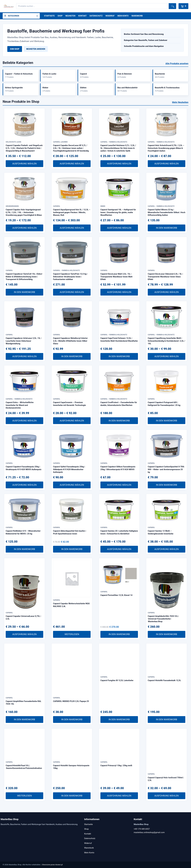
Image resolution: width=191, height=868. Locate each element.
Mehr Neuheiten (180, 102)
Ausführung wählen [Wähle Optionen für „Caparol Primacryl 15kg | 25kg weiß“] (119, 796)
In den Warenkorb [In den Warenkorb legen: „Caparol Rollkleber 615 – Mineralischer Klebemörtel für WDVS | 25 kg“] (24, 549)
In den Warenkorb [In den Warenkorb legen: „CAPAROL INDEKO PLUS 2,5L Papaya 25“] (72, 719)
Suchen (172, 6)
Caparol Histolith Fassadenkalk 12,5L (164, 680)
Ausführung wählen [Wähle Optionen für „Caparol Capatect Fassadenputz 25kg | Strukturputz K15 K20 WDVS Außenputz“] (24, 485)
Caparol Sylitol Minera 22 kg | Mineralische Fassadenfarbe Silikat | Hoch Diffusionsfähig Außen (167, 212)
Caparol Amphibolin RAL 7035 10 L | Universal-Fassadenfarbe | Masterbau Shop (163, 619)
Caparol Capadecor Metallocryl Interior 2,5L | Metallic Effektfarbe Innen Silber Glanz (70, 341)
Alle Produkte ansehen (177, 63)
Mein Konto (123, 16)
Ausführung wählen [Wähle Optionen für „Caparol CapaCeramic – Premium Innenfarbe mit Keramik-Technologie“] (72, 421)
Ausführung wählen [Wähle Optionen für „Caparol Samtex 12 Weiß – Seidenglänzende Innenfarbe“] (167, 549)
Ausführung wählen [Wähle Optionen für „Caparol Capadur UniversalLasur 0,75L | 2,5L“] (24, 634)
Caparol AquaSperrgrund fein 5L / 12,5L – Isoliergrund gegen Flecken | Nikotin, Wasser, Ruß (72, 212)
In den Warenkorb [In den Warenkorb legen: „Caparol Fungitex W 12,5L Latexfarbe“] (119, 719)
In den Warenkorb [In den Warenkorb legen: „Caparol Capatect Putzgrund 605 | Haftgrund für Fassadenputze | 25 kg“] (167, 421)
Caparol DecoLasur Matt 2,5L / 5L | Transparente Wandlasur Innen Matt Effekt (116, 277)
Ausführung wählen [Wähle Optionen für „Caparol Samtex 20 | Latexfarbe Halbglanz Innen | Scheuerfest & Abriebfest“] (119, 549)
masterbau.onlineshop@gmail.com (149, 832)
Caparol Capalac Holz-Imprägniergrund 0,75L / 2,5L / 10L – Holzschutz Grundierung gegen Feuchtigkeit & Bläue (24, 212)
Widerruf (110, 16)
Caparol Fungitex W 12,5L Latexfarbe (117, 680)
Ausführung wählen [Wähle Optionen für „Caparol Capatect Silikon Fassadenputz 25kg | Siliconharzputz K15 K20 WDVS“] (119, 485)
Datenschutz (96, 16)
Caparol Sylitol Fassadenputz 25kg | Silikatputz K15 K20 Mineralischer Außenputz (69, 469)
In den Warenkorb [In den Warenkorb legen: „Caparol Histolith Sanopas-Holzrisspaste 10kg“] (72, 796)
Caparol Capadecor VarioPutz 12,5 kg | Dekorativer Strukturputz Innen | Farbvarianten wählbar (70, 277)
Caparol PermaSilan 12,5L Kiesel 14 (116, 595)
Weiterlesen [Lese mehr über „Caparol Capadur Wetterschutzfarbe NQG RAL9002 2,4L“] (72, 634)
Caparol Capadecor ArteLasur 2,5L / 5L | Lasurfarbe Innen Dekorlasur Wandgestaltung (24, 341)
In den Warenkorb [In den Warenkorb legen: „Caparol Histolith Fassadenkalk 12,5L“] (167, 719)
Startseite (49, 16)
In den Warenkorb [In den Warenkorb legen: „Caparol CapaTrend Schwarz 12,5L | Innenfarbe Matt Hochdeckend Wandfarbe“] (119, 356)
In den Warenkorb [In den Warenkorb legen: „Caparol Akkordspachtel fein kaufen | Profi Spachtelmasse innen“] (72, 549)
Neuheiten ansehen (36, 49)
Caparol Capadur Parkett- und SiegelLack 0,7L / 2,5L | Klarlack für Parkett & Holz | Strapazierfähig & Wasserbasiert (24, 148)
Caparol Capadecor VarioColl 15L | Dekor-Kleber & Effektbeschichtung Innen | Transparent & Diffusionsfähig (24, 277)
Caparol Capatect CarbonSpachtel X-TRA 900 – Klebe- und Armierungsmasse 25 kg (166, 469)
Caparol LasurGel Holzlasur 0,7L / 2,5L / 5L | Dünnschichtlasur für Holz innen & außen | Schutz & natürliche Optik (118, 148)
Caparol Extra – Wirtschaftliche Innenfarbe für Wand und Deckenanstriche (20, 405)
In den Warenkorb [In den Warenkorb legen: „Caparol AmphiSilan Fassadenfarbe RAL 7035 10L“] (24, 719)
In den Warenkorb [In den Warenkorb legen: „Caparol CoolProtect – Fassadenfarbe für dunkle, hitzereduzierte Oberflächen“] (119, 421)
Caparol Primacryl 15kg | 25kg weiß (116, 766)
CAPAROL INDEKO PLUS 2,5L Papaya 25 (71, 701)
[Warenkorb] (183, 6)
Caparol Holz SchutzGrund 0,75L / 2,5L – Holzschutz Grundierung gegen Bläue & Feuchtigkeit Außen (166, 148)
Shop (60, 16)
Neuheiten (70, 16)
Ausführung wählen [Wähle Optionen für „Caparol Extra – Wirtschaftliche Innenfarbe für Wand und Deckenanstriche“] (24, 421)
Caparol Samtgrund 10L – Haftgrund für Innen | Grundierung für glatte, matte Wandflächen (118, 212)
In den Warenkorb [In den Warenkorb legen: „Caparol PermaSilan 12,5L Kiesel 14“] (119, 634)
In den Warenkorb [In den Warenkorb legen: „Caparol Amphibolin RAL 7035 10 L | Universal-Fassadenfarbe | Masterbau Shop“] (167, 634)
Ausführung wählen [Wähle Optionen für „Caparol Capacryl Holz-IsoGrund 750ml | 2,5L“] (167, 796)
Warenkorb (137, 16)
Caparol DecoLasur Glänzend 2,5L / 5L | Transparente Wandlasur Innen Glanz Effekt (165, 277)
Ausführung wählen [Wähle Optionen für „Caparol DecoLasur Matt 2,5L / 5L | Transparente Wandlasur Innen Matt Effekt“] (119, 292)
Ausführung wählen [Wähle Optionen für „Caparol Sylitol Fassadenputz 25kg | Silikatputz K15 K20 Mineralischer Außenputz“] (72, 485)
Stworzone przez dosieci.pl (52, 865)
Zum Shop (15, 49)
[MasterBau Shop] (8, 6)
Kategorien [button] (14, 16)
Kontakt (82, 16)
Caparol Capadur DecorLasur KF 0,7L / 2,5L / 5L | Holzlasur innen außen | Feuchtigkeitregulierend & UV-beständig (71, 148)
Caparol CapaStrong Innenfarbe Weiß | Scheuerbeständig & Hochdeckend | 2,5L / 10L (166, 341)
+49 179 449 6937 (142, 829)
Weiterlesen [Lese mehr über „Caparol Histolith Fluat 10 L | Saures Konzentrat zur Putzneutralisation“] (24, 796)
